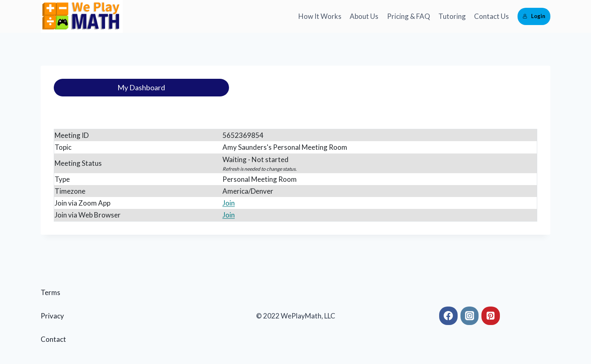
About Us (364, 16)
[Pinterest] (491, 316)
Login (534, 16)
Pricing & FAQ (409, 16)
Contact (53, 339)
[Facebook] (448, 316)
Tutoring (452, 16)
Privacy (52, 316)
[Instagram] (470, 316)
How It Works (320, 16)
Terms (50, 292)
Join (229, 203)
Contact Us (491, 16)
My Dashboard (141, 87)
